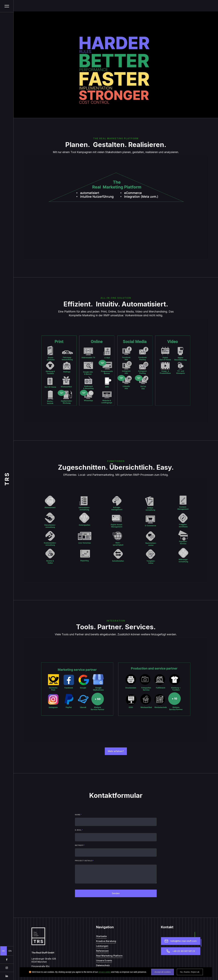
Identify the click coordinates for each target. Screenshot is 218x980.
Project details (84, 861)
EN (10, 951)
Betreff (80, 845)
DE (3, 951)
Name (78, 815)
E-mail (79, 830)
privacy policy (104, 972)
